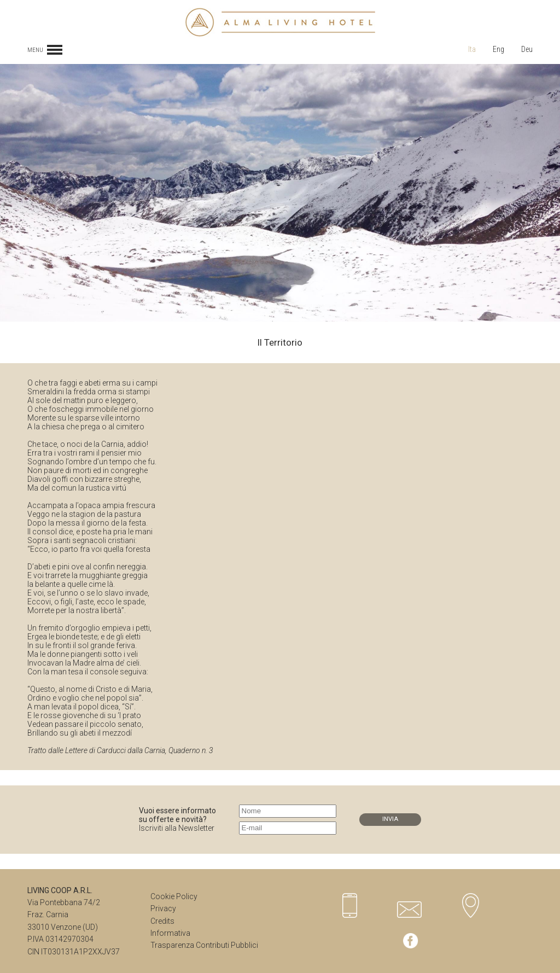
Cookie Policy (174, 896)
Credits (162, 921)
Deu (527, 49)
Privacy (163, 908)
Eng (498, 49)
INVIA (390, 819)
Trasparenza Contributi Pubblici (204, 945)
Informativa (170, 933)
